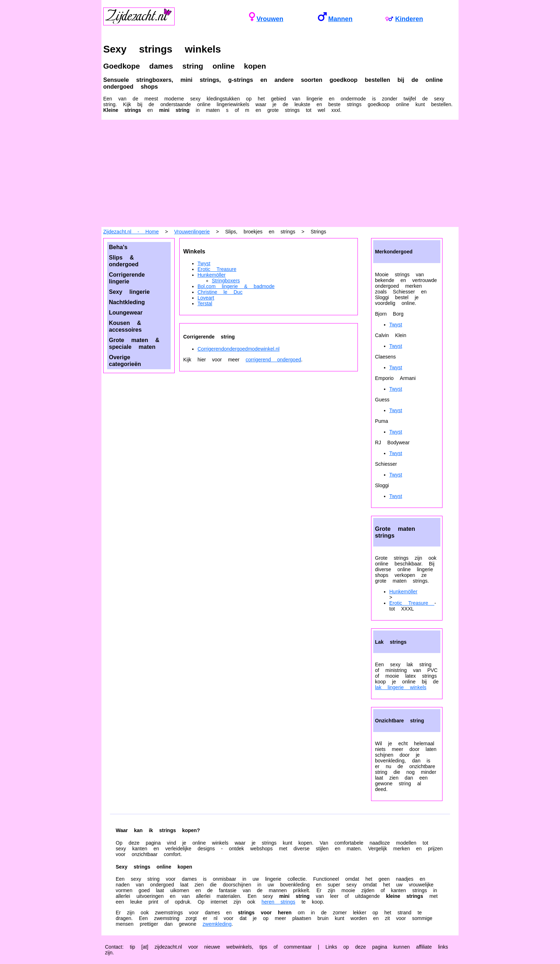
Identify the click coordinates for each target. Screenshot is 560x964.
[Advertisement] (280, 173)
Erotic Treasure (217, 269)
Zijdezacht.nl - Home (131, 232)
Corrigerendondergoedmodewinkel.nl (239, 349)
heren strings (278, 902)
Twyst (204, 263)
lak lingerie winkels (401, 687)
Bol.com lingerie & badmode (236, 286)
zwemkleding (217, 924)
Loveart (206, 298)
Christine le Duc (220, 292)
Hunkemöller (212, 275)
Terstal (205, 303)
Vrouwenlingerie (192, 232)
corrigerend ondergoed (273, 360)
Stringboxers (226, 281)
